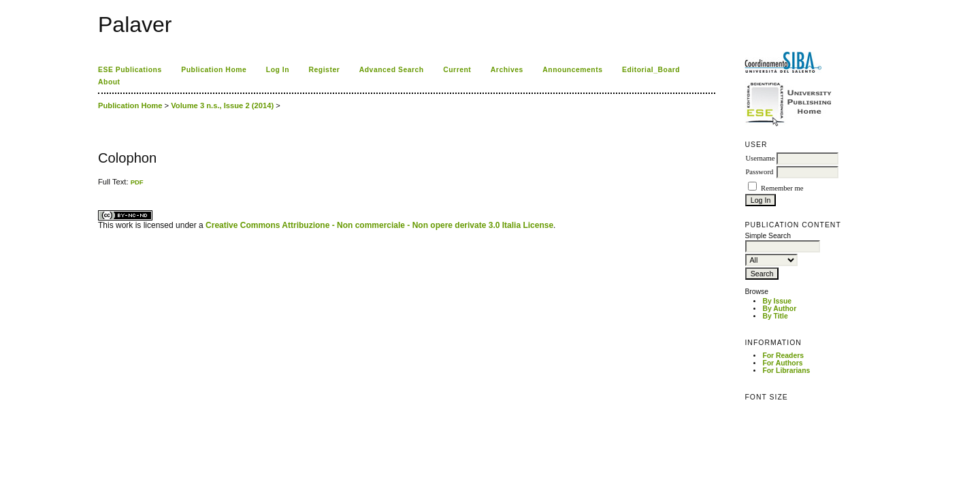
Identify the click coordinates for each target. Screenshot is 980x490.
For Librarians (786, 371)
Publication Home (214, 70)
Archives (507, 70)
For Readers (783, 356)
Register (325, 70)
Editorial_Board (651, 70)
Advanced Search (392, 70)
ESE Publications (130, 70)
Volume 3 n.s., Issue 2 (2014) (222, 105)
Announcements (572, 70)
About (109, 82)
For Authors (782, 363)
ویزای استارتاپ (101, 186)
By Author (779, 309)
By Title (775, 316)
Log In (278, 70)
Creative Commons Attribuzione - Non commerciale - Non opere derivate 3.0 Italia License (379, 225)
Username (760, 158)
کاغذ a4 (99, 186)
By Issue (777, 301)
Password (759, 172)
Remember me (782, 188)
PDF (137, 182)
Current (457, 70)
